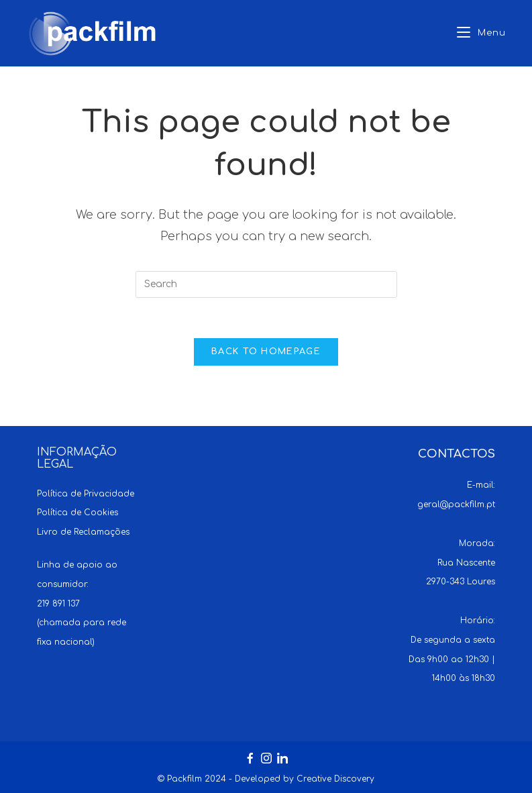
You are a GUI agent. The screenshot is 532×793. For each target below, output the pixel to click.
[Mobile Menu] (481, 33)
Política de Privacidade (86, 494)
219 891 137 (58, 604)
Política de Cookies (77, 513)
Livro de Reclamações (83, 532)
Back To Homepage (266, 352)
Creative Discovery (335, 779)
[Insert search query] (266, 284)
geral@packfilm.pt (456, 505)
